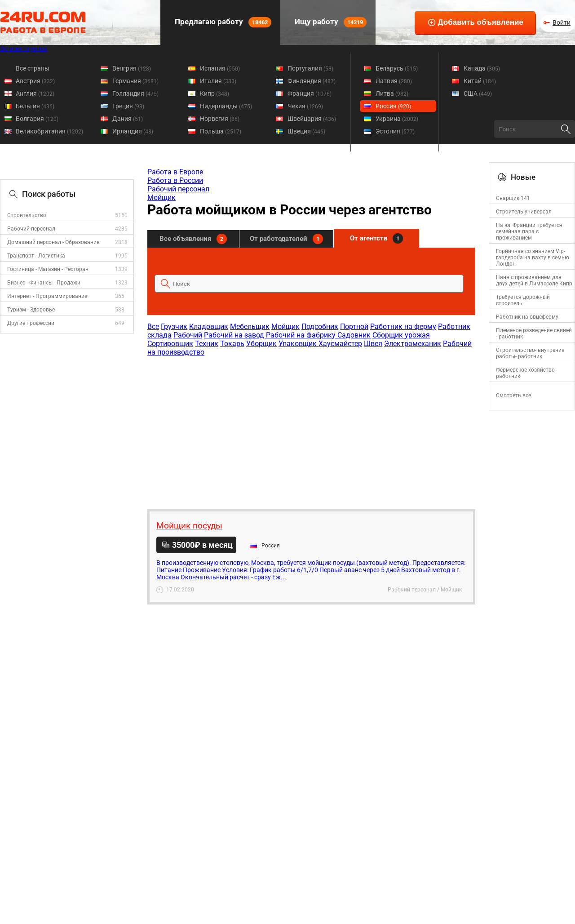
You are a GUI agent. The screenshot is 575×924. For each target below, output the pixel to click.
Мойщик (161, 198)
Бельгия (35, 106)
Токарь (232, 344)
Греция (128, 106)
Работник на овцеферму (527, 317)
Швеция (306, 131)
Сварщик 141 (513, 198)
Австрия (35, 81)
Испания (220, 68)
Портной (354, 327)
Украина (397, 119)
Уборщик (261, 344)
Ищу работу (330, 22)
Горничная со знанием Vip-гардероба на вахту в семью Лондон (533, 258)
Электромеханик (413, 344)
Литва (392, 93)
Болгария (37, 119)
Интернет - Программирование (47, 296)
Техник (207, 344)
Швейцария (312, 119)
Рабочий (188, 335)
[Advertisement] (311, 428)
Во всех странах (24, 49)
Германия (135, 81)
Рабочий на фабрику (302, 335)
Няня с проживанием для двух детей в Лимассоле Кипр (534, 280)
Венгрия (132, 68)
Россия (393, 106)
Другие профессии (31, 323)
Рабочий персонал (31, 229)
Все (153, 327)
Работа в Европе (175, 172)
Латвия (394, 81)
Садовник (354, 335)
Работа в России (175, 180)
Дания (128, 119)
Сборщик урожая (401, 335)
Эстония (395, 131)
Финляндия (312, 81)
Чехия (305, 106)
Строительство (27, 215)
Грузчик (174, 327)
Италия (218, 81)
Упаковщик (299, 344)
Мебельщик (250, 327)
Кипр (215, 93)
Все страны (33, 68)
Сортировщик (170, 344)
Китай (480, 81)
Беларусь (397, 68)
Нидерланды (226, 106)
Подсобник (320, 327)
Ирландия (133, 131)
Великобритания (49, 131)
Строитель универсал (524, 212)
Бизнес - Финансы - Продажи (44, 283)
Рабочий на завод (235, 335)
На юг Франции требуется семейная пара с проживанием (529, 231)
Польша (221, 131)
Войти (562, 22)
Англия (35, 93)
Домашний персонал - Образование (53, 242)
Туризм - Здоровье (31, 310)
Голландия (135, 93)
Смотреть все (513, 395)
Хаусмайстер (340, 344)
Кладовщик (209, 327)
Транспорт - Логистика (36, 256)
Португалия (310, 68)
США (478, 93)
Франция (310, 93)
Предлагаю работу (222, 22)
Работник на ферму (403, 327)
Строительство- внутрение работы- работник (530, 353)
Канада (482, 68)
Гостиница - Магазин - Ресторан (48, 269)
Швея (373, 344)
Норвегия (220, 119)
